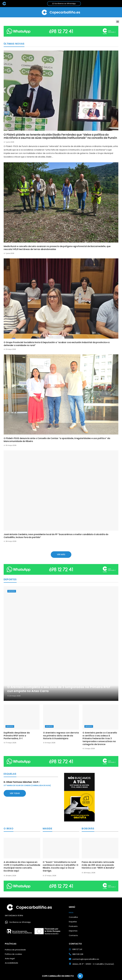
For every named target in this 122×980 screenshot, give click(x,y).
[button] (118, 22)
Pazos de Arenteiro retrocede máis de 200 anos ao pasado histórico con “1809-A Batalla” (98, 865)
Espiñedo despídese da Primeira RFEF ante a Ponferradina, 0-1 (17, 736)
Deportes (12, 591)
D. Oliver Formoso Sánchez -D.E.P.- (22, 782)
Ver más (61, 554)
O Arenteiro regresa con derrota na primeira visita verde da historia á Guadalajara (61, 736)
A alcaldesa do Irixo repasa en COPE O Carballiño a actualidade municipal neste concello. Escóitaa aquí (22, 866)
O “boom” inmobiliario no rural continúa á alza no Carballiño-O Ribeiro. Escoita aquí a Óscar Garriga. (61, 866)
